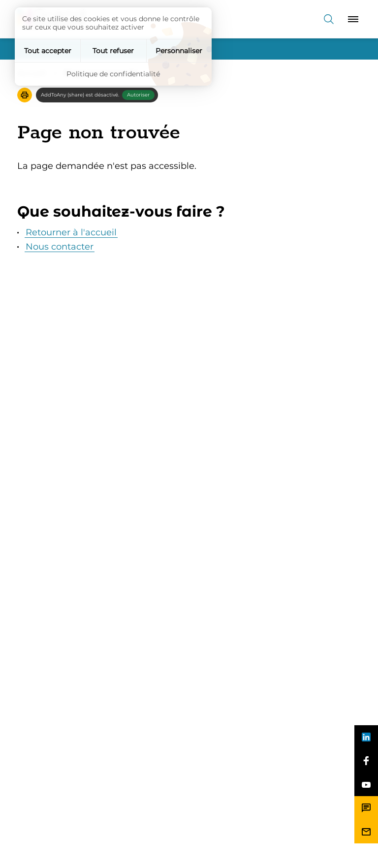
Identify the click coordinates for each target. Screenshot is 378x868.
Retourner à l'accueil (71, 232)
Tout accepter (48, 51)
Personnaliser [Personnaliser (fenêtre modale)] (179, 51)
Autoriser (138, 95)
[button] (25, 95)
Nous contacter (60, 247)
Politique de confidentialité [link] (113, 74)
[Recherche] (329, 19)
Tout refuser (113, 51)
